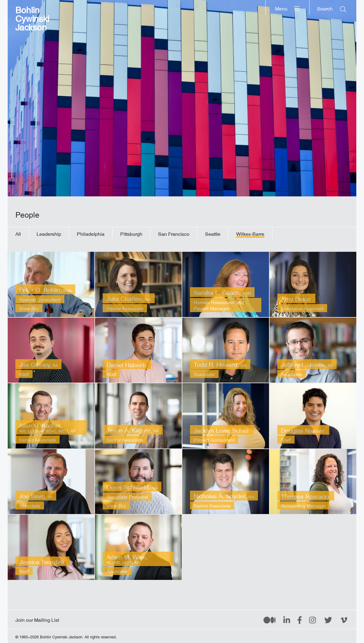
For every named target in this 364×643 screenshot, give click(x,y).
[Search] (332, 8)
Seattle (213, 233)
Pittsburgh (131, 233)
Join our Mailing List (37, 619)
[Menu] (288, 8)
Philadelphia (91, 233)
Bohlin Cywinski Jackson (32, 17)
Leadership (49, 233)
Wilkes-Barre (250, 233)
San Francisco (174, 233)
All (18, 233)
